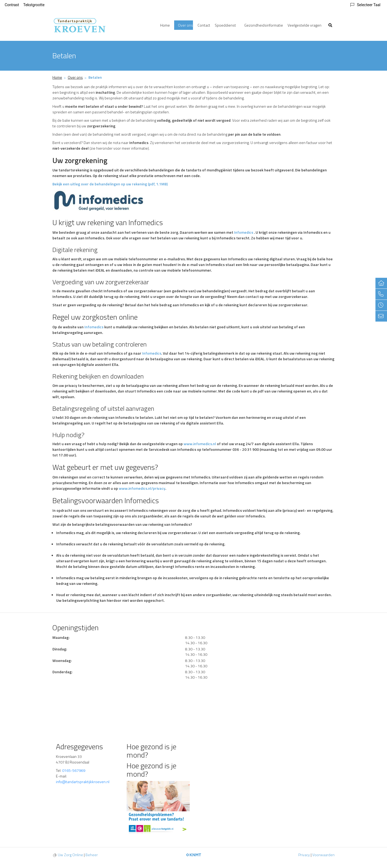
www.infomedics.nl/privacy (142, 488)
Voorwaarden (323, 855)
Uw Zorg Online (70, 855)
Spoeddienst (225, 25)
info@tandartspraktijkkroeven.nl (83, 782)
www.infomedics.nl (200, 444)
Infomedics (244, 232)
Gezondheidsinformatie (264, 25)
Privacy (304, 855)
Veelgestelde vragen (304, 25)
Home (165, 25)
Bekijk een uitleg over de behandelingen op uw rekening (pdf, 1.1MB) (110, 184)
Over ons (185, 25)
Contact (204, 25)
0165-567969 (74, 770)
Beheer (92, 855)
